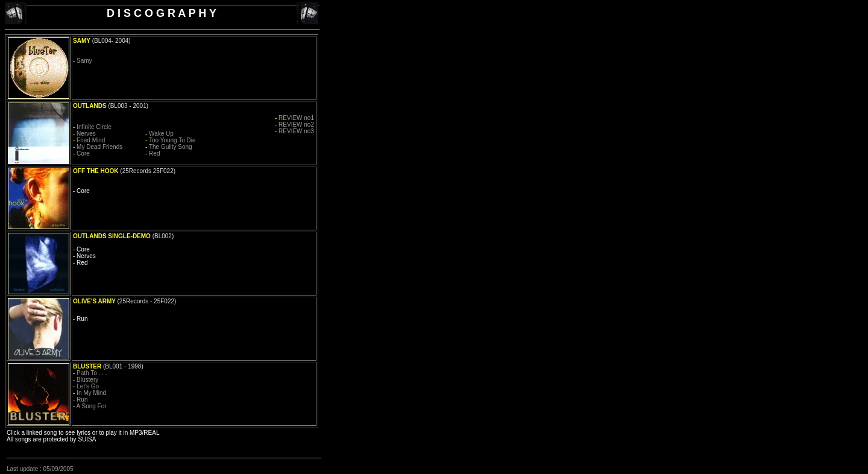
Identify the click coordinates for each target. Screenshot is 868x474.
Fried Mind (91, 140)
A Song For (92, 406)
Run (82, 400)
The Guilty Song (171, 147)
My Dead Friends (99, 147)
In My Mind (91, 393)
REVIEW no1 (296, 118)
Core (83, 153)
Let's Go (88, 386)
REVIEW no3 (296, 131)
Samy (84, 61)
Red (154, 153)
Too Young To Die (172, 140)
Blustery (87, 380)
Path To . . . (92, 373)
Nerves (86, 134)
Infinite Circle (94, 127)
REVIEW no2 (296, 125)
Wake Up (161, 134)
